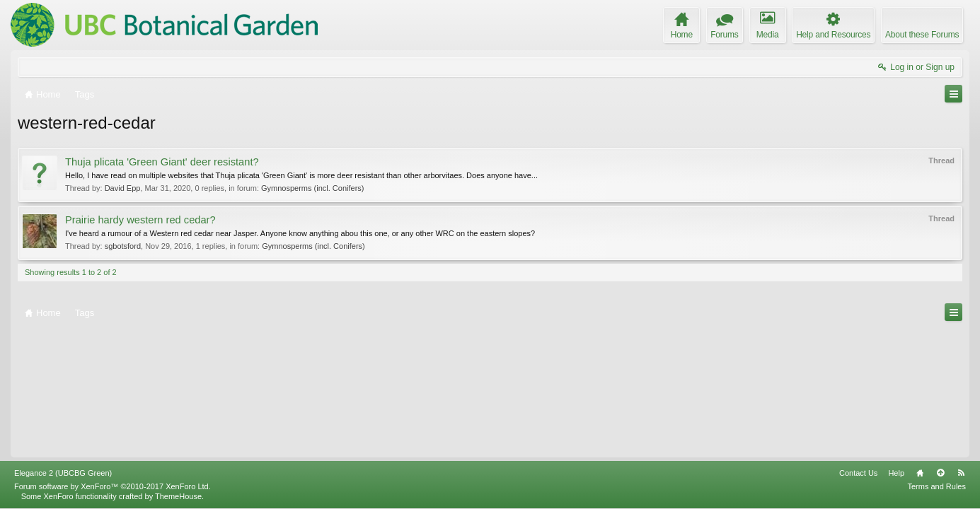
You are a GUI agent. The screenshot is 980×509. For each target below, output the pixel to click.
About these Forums (922, 35)
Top (940, 473)
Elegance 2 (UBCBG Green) (63, 473)
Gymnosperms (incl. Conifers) (312, 188)
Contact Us (858, 473)
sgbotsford (123, 246)
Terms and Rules (936, 486)
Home (920, 473)
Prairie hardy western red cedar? (140, 220)
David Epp (123, 188)
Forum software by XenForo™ (113, 486)
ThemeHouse (178, 496)
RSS (961, 473)
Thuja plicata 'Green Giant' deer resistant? (162, 162)
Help (896, 473)
